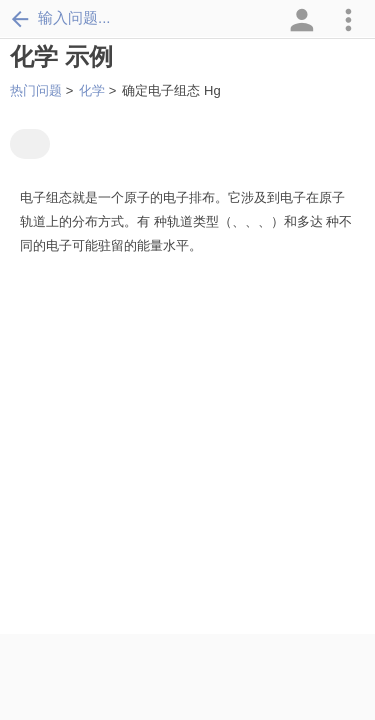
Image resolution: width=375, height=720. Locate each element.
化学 (92, 90)
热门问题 (36, 90)
